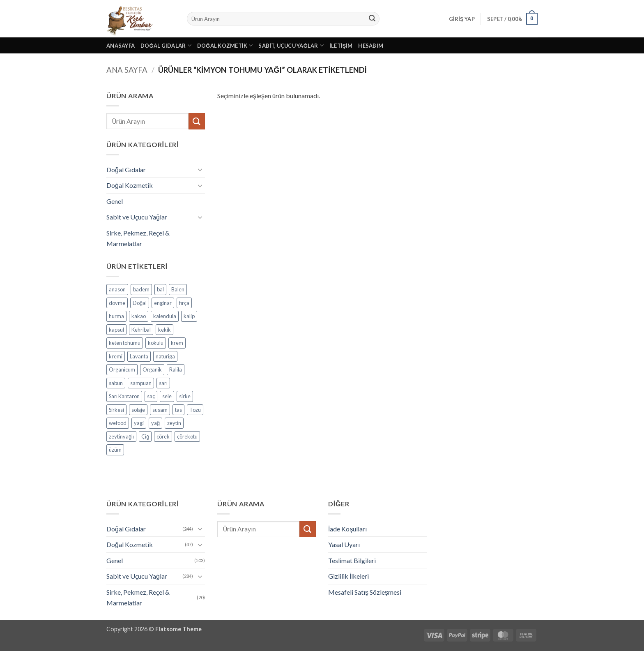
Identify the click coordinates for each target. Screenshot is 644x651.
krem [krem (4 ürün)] (177, 343)
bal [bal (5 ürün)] (160, 289)
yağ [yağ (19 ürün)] (155, 423)
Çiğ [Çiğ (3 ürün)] (145, 436)
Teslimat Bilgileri (352, 560)
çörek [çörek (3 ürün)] (163, 436)
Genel (115, 201)
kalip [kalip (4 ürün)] (189, 316)
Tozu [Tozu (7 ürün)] (195, 410)
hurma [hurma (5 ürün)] (116, 316)
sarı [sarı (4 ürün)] (163, 383)
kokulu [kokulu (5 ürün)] (156, 343)
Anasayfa (121, 46)
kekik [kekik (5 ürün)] (164, 330)
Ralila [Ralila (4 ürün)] (176, 369)
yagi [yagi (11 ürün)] (139, 423)
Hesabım (371, 46)
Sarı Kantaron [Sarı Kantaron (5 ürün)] (124, 396)
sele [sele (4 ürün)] (167, 396)
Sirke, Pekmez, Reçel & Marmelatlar (138, 238)
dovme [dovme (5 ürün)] (117, 303)
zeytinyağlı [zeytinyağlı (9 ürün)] (121, 436)
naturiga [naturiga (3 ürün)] (165, 356)
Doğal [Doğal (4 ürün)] (140, 303)
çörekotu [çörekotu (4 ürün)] (187, 436)
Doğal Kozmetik (225, 45)
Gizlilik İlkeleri (348, 576)
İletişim (341, 46)
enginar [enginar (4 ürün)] (163, 303)
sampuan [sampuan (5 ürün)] (141, 383)
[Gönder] (372, 19)
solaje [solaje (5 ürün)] (138, 410)
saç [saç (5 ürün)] (151, 396)
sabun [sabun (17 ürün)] (116, 383)
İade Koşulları (347, 529)
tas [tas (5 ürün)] (178, 410)
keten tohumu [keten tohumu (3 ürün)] (125, 343)
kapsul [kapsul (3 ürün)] (116, 330)
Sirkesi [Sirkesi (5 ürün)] (116, 410)
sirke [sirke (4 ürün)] (185, 396)
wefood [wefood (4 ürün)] (118, 423)
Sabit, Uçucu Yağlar (291, 45)
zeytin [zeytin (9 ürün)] (174, 423)
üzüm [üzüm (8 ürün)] (115, 450)
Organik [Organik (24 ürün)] (152, 369)
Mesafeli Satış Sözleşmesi (365, 592)
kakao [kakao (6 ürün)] (139, 316)
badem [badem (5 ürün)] (141, 289)
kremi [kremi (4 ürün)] (116, 356)
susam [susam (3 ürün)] (160, 410)
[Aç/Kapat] (200, 169)
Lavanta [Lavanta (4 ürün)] (139, 356)
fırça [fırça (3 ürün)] (184, 303)
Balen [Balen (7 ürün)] (178, 289)
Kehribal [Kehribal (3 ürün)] (141, 330)
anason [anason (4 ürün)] (117, 289)
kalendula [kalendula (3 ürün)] (165, 316)
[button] (462, 19)
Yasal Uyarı (344, 544)
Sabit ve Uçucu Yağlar (137, 217)
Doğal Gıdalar (166, 45)
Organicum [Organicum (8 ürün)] (122, 369)
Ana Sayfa (127, 70)
